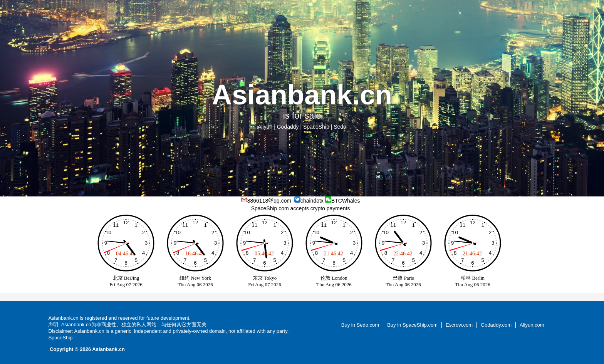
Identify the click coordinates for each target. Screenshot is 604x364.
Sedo (340, 127)
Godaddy (288, 127)
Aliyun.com (532, 325)
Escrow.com (459, 325)
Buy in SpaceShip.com (412, 325)
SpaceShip (316, 127)
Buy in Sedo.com (360, 325)
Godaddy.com (496, 325)
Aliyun (265, 127)
